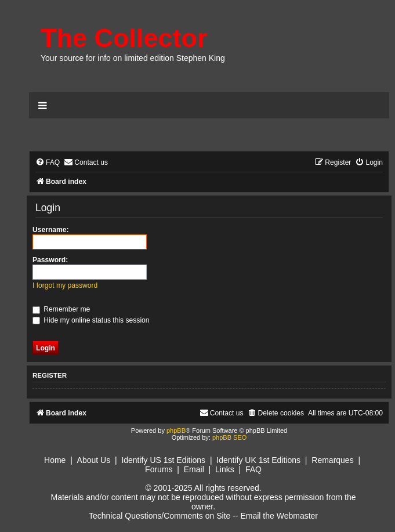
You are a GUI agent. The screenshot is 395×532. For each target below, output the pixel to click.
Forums (159, 469)
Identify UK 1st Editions (258, 460)
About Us (94, 460)
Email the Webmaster (279, 516)
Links (225, 469)
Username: (51, 230)
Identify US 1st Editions (163, 460)
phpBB (176, 430)
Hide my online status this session (91, 320)
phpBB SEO (229, 437)
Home (55, 460)
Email (194, 469)
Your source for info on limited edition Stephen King (133, 58)
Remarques (332, 460)
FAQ (253, 469)
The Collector (124, 38)
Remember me (61, 309)
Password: (50, 260)
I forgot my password (65, 285)
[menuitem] (48, 163)
